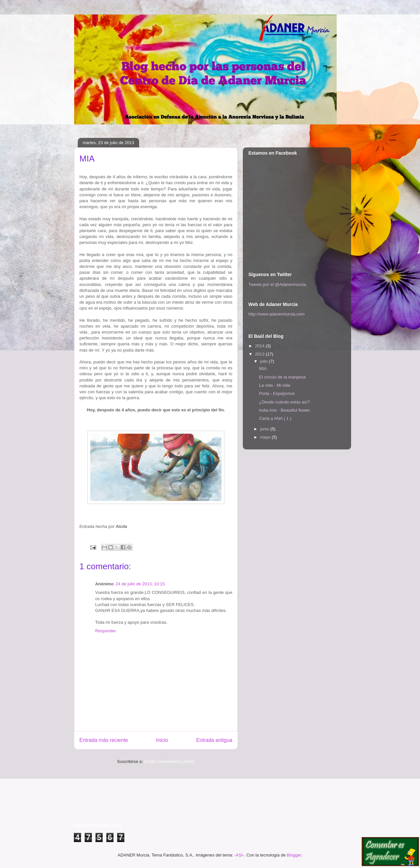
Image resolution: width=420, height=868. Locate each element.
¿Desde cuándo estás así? (284, 402)
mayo (266, 437)
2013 (260, 354)
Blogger (294, 855)
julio (265, 361)
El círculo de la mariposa (282, 377)
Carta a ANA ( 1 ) (275, 418)
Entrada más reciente (104, 740)
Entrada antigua (214, 740)
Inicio (162, 740)
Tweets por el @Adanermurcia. (278, 284)
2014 (260, 346)
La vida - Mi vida (274, 385)
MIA (263, 369)
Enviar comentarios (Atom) (169, 761)
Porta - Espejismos (277, 393)
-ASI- (239, 855)
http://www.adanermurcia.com (276, 314)
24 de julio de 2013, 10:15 (140, 584)
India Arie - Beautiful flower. (285, 410)
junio (265, 429)
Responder (106, 631)
